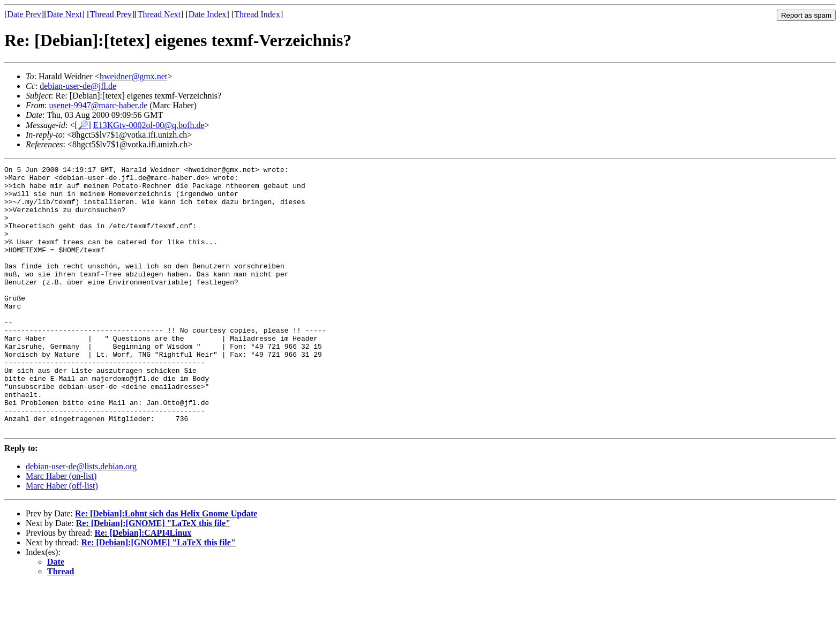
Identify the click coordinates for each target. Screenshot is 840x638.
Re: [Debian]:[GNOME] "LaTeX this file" (153, 576)
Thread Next (159, 14)
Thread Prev (111, 14)
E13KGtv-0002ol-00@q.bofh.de (149, 125)
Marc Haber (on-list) (61, 529)
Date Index (208, 14)
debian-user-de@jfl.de (78, 86)
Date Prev (24, 14)
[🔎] (83, 125)
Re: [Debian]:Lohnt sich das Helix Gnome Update (166, 566)
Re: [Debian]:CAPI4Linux (143, 586)
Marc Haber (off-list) (62, 539)
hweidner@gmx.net (133, 76)
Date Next (65, 14)
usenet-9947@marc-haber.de (98, 105)
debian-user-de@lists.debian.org (81, 519)
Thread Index (257, 14)
